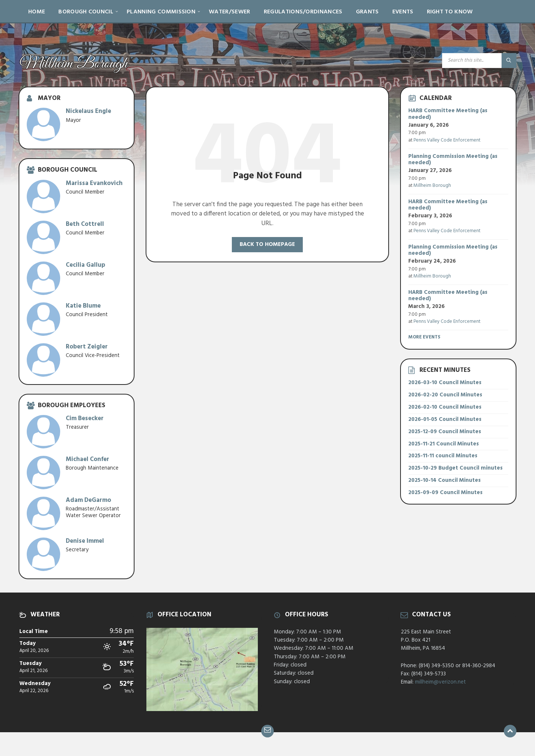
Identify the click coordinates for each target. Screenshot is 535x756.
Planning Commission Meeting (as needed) (453, 160)
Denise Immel (85, 541)
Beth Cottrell (85, 224)
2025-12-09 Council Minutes (445, 432)
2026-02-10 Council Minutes (445, 407)
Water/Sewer (230, 12)
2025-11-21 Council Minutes (444, 444)
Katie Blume (83, 306)
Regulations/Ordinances (303, 12)
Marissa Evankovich (94, 183)
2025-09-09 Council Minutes (445, 493)
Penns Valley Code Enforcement (447, 140)
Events (403, 12)
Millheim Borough (432, 186)
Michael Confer (87, 459)
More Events (424, 337)
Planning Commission (161, 12)
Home (37, 12)
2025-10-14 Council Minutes (445, 480)
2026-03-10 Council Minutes (445, 383)
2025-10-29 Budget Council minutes (455, 468)
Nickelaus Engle (88, 111)
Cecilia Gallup (85, 265)
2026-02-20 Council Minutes (445, 395)
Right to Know (450, 12)
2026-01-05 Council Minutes (445, 419)
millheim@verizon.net (440, 682)
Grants (367, 12)
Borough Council (86, 12)
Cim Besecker (85, 418)
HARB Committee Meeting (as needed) (448, 114)
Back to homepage (267, 244)
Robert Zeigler (87, 347)
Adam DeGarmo (88, 500)
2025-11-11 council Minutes (443, 456)
